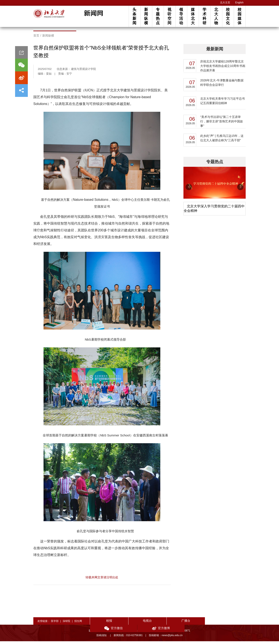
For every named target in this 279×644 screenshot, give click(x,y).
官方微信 (199, 624)
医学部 (55, 624)
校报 (106, 623)
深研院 (66, 624)
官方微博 (230, 624)
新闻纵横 (146, 16)
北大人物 (216, 16)
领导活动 (181, 16)
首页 (36, 38)
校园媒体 (240, 16)
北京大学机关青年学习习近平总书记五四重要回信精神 (223, 104)
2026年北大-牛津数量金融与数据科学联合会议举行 (222, 85)
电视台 (137, 623)
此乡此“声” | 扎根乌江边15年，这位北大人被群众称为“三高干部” (222, 141)
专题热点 (158, 16)
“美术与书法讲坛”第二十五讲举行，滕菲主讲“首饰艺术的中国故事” (222, 124)
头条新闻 (134, 16)
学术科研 (204, 16)
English (239, 3)
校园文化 (228, 16)
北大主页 (225, 3)
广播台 (168, 623)
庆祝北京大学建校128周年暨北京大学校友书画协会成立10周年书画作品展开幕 (223, 69)
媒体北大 (193, 16)
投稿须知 (102, 638)
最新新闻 (215, 52)
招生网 (78, 624)
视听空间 (169, 16)
